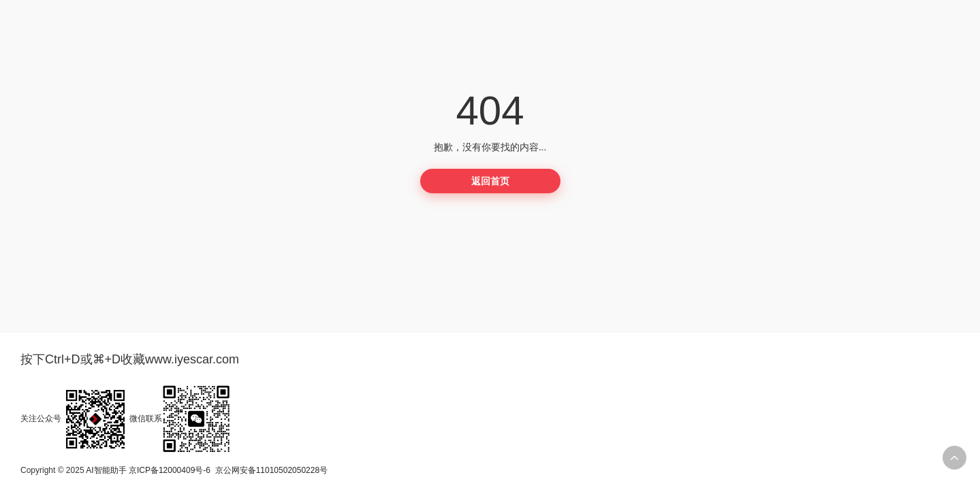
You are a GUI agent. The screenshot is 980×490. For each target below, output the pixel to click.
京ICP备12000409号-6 (170, 470)
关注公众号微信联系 (126, 419)
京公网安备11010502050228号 (271, 470)
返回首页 (490, 181)
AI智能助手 (106, 470)
